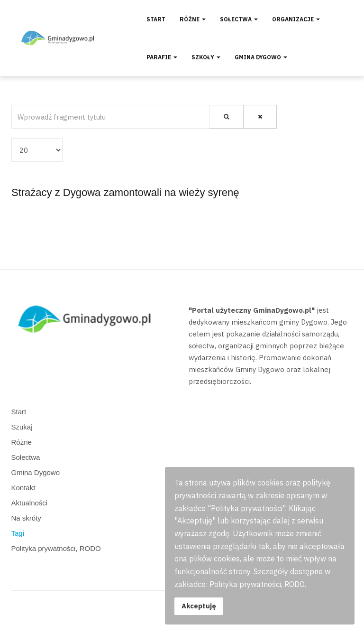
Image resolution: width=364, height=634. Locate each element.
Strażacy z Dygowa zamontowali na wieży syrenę (125, 192)
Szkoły (206, 57)
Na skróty (26, 518)
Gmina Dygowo (261, 57)
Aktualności (30, 503)
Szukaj (22, 427)
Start (156, 19)
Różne (193, 19)
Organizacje (296, 19)
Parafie (162, 57)
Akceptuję (199, 606)
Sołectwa (239, 19)
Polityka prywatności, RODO (56, 548)
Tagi (18, 533)
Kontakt (23, 488)
